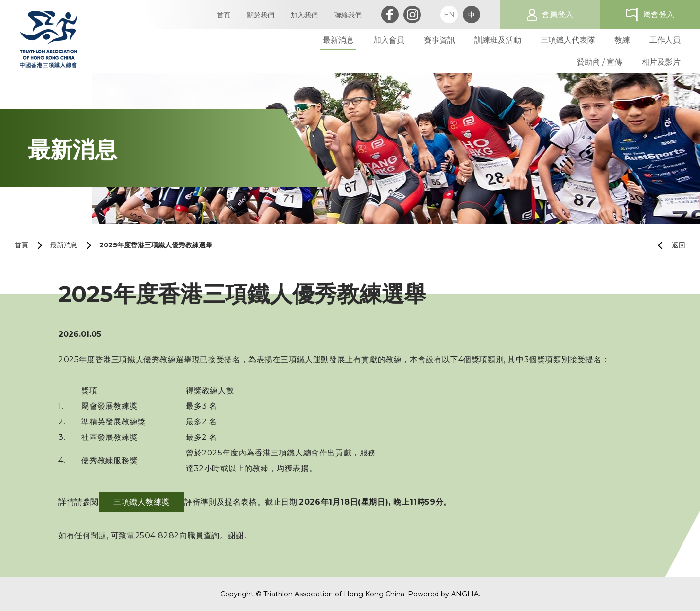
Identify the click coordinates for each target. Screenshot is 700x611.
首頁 (21, 245)
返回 (668, 245)
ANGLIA (465, 594)
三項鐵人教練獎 (141, 502)
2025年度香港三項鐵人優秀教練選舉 (156, 245)
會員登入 (558, 14)
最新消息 (64, 245)
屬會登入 (659, 14)
